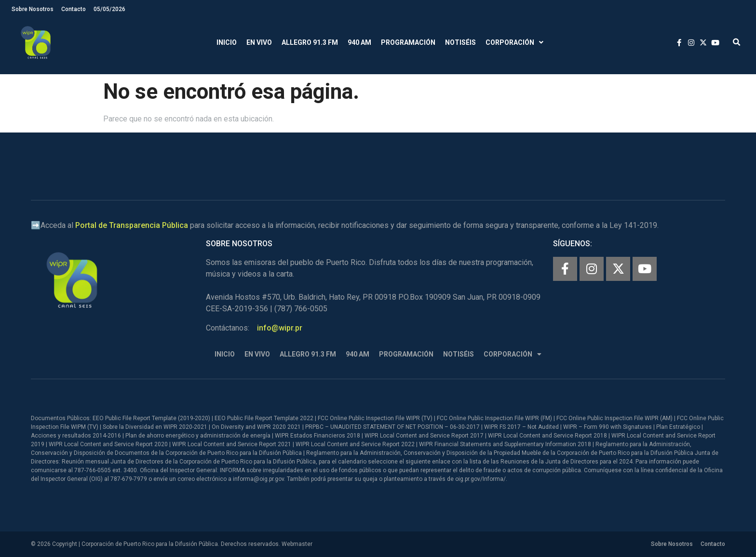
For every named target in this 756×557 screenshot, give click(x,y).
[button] (736, 43)
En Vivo (259, 42)
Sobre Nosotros (33, 9)
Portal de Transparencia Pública (132, 225)
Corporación (514, 43)
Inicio (227, 42)
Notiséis (460, 42)
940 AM (359, 42)
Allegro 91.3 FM (310, 42)
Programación (408, 42)
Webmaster (297, 544)
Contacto (74, 9)
